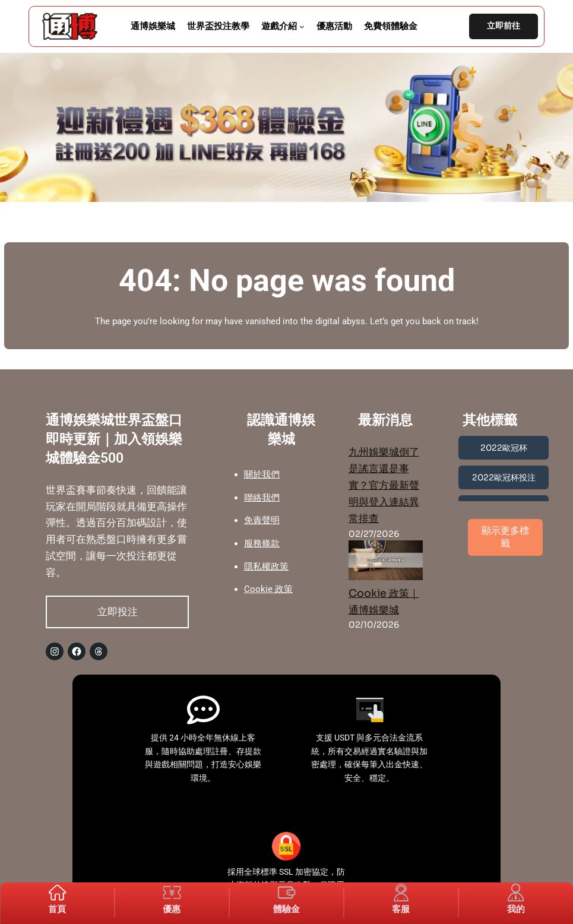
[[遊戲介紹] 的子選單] (302, 26)
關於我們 (262, 474)
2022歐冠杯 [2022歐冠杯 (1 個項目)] (504, 448)
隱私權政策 (266, 567)
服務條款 (262, 543)
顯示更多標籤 (505, 537)
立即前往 (504, 26)
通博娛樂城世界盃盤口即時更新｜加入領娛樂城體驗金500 (114, 439)
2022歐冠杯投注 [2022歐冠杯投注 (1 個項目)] (504, 477)
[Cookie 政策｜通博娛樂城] (386, 563)
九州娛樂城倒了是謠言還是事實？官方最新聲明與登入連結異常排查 (384, 485)
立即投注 (118, 612)
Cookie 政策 (268, 589)
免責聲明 (262, 520)
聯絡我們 (262, 498)
